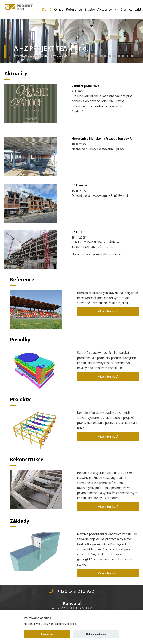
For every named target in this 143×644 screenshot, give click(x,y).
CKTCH (77, 232)
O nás (59, 9)
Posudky (20, 340)
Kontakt (135, 9)
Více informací (108, 311)
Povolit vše (47, 634)
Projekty (20, 399)
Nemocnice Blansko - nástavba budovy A (102, 139)
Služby (90, 9)
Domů (47, 9)
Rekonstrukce (27, 459)
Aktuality (105, 9)
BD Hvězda (79, 185)
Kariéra (120, 9)
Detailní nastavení (96, 634)
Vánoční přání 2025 (85, 86)
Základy (20, 521)
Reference (74, 9)
